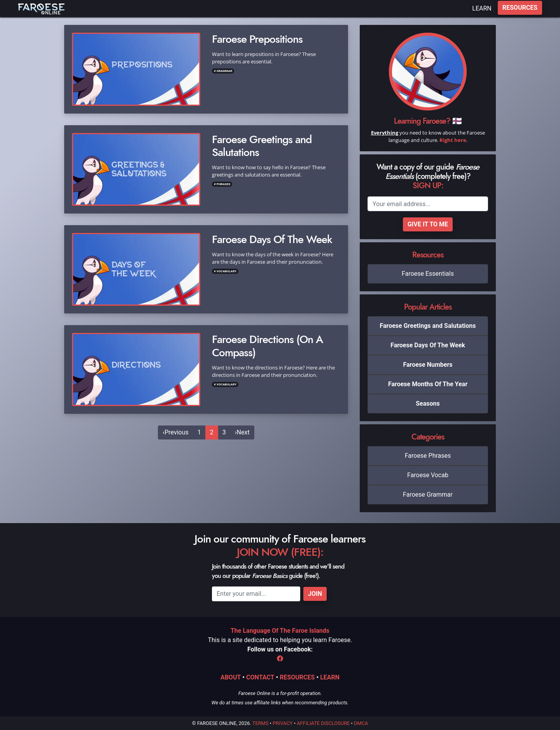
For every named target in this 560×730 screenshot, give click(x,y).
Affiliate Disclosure (323, 723)
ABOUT (231, 677)
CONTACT (260, 677)
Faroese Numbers (428, 365)
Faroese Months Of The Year (428, 384)
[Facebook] (280, 659)
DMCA (361, 723)
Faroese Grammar (428, 495)
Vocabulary (227, 271)
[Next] (242, 432)
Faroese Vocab (428, 475)
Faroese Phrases (428, 456)
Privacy (283, 723)
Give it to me (428, 224)
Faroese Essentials (428, 274)
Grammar (225, 71)
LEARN (482, 8)
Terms (261, 723)
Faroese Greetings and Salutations (428, 326)
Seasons (428, 404)
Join (315, 594)
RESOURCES (520, 8)
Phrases (224, 184)
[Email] (428, 204)
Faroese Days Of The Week (428, 345)
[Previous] (175, 432)
